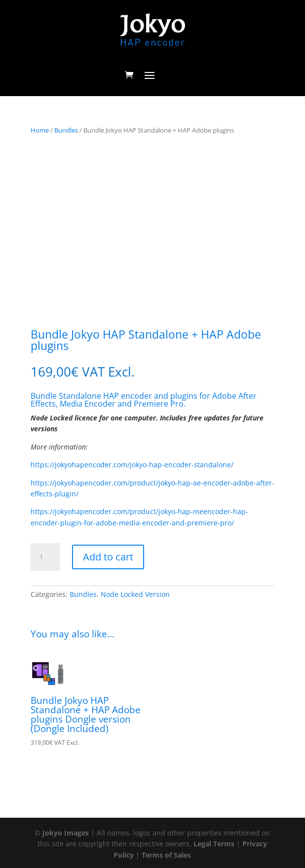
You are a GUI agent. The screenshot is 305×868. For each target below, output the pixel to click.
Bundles (66, 130)
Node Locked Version (135, 594)
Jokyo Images (66, 833)
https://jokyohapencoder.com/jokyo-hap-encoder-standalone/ (132, 465)
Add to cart (108, 557)
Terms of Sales (166, 855)
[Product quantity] (45, 557)
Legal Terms (214, 844)
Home (40, 130)
